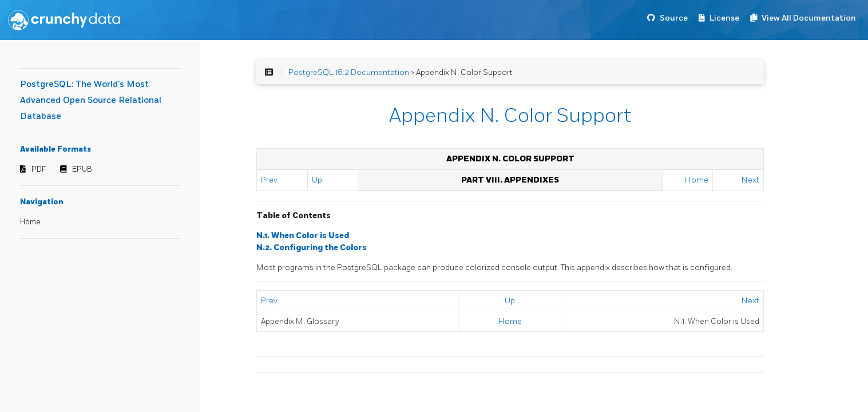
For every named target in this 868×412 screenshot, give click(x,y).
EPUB (82, 169)
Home (30, 222)
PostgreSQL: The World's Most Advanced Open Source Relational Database (91, 100)
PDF (39, 169)
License (724, 18)
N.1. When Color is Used (303, 235)
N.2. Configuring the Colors (312, 247)
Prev (269, 180)
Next (750, 180)
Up (317, 180)
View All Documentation (809, 18)
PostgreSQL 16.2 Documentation (349, 72)
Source (674, 18)
